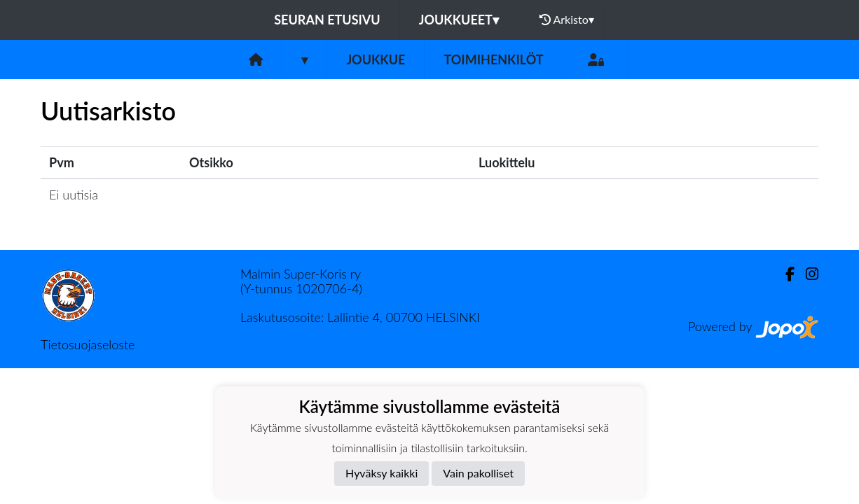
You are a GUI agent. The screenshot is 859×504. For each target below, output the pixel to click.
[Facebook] (784, 274)
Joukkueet (459, 20)
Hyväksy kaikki (382, 473)
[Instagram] (806, 274)
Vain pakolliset (478, 473)
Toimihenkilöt (493, 59)
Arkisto (567, 20)
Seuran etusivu (327, 20)
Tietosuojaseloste (88, 344)
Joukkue (376, 59)
